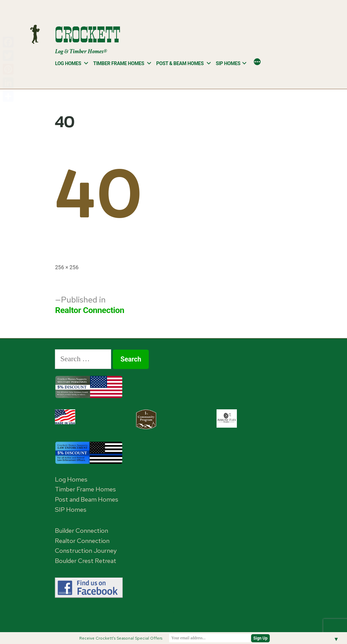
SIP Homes (228, 63)
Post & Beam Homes (180, 63)
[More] (257, 62)
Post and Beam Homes (87, 499)
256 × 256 (67, 267)
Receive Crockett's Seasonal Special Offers (121, 638)
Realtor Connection (82, 541)
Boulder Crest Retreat (86, 561)
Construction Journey (86, 551)
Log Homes (68, 63)
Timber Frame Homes (119, 63)
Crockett (87, 35)
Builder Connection (81, 531)
